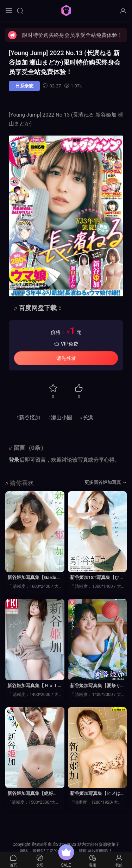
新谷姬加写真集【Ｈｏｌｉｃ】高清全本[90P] (33, 686)
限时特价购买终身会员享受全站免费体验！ (72, 35)
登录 (14, 460)
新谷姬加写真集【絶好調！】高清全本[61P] (30, 794)
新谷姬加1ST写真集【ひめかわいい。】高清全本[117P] (97, 578)
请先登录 (66, 358)
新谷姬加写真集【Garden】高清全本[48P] (32, 578)
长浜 (88, 417)
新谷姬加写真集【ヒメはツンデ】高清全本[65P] (95, 794)
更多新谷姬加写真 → (106, 482)
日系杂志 (24, 86)
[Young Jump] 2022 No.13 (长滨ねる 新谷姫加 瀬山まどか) (65, 62)
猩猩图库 (66, 11)
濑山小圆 (62, 417)
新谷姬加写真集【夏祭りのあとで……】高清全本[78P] (97, 686)
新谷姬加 (30, 417)
